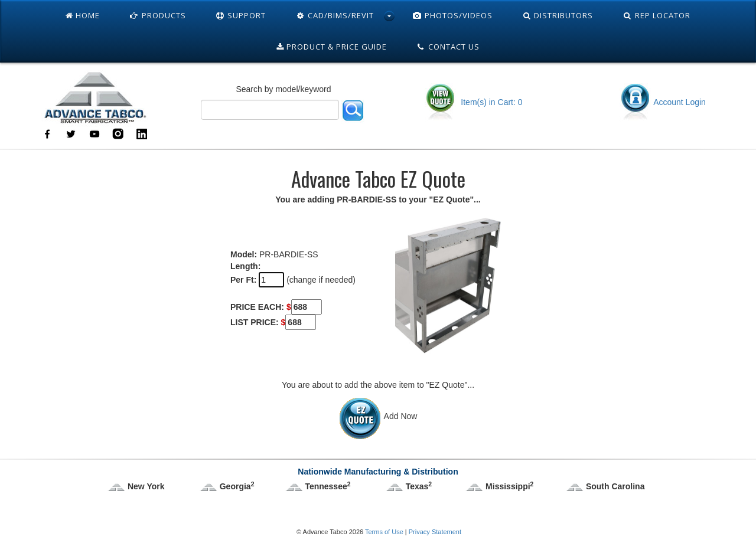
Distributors (558, 15)
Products (158, 15)
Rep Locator (656, 15)
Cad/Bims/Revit (335, 15)
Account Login (663, 102)
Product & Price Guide (332, 47)
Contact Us (448, 47)
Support (241, 15)
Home (83, 15)
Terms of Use (384, 532)
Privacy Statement (435, 532)
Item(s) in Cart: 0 (473, 102)
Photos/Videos (452, 15)
